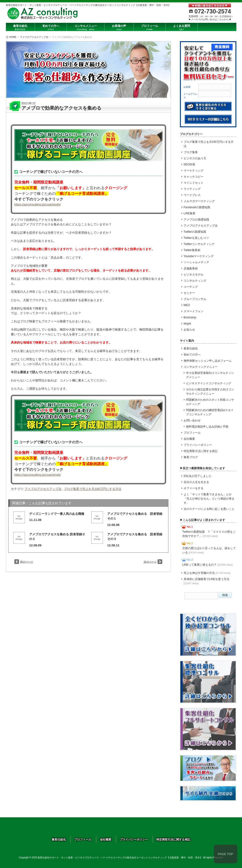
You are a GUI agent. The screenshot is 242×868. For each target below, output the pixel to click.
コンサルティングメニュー (201, 367)
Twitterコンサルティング (199, 244)
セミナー (189, 293)
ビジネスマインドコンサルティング (209, 383)
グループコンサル (195, 299)
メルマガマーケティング (199, 201)
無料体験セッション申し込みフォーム (208, 361)
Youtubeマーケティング (199, 256)
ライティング (192, 189)
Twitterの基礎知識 (195, 232)
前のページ (27, 562)
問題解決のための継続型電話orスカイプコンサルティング (210, 412)
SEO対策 (189, 164)
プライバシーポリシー (198, 445)
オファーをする (194, 488)
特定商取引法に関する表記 (201, 451)
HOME (13, 37)
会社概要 (189, 439)
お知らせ (189, 330)
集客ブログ (191, 457)
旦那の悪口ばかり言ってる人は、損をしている (209, 550)
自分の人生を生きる (196, 482)
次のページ (150, 562)
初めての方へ (192, 355)
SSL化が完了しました (198, 476)
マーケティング (194, 171)
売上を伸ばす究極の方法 (207, 573)
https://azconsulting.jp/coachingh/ (38, 204)
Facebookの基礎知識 (197, 207)
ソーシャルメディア (196, 262)
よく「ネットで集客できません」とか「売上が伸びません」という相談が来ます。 (209, 499)
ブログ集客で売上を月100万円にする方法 (93, 489)
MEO (187, 305)
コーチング (191, 287)
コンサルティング (195, 281)
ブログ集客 (191, 152)
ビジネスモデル (194, 275)
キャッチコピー (194, 177)
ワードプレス (192, 195)
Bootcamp (190, 317)
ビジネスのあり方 (195, 158)
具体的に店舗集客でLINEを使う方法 (207, 581)
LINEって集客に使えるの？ (207, 565)
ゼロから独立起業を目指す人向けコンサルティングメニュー (210, 392)
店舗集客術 (191, 268)
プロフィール (192, 433)
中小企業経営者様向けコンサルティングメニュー (210, 375)
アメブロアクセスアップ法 (34, 37)
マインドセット (194, 183)
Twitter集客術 (192, 250)
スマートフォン (194, 311)
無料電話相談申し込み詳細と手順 (207, 427)
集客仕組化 (191, 348)
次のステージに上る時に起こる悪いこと (209, 509)
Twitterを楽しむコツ (196, 238)
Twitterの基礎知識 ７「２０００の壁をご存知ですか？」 (209, 534)
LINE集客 (190, 213)
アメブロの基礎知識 (196, 220)
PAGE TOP (225, 854)
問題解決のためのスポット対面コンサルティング (210, 402)
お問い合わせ (192, 420)
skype (187, 324)
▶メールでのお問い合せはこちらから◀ (210, 19)
